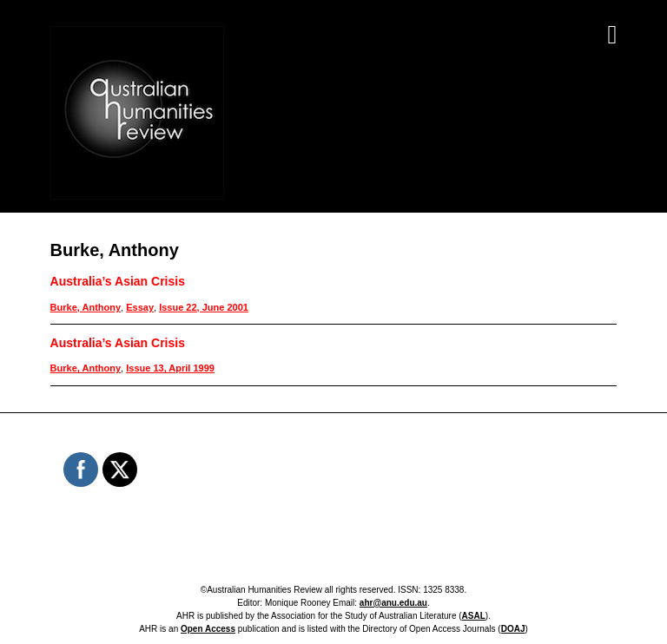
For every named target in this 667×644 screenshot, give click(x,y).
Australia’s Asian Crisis (118, 281)
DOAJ (513, 629)
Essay (140, 307)
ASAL (474, 616)
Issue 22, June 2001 (204, 307)
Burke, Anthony (86, 307)
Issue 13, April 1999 (170, 368)
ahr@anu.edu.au (393, 603)
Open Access (208, 629)
